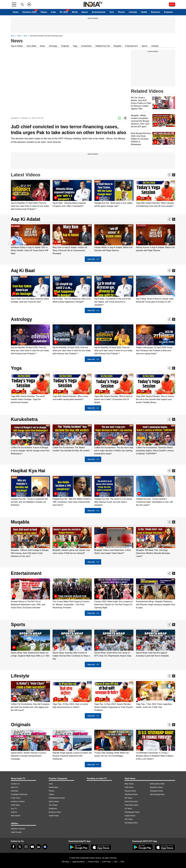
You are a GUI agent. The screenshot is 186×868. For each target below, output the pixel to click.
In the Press (16, 798)
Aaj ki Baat (31, 46)
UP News (128, 809)
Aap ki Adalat (17, 46)
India (53, 12)
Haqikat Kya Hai (28, 471)
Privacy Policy (93, 862)
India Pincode (16, 832)
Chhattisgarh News (132, 812)
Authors (14, 812)
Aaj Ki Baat (23, 271)
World (75, 12)
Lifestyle (133, 12)
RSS (122, 862)
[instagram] (26, 847)
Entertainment (99, 12)
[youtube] (32, 847)
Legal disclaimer (78, 862)
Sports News (54, 801)
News (13, 36)
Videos (44, 12)
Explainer (169, 12)
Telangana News (156, 791)
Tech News (53, 805)
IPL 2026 (64, 12)
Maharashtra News (157, 784)
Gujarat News (130, 816)
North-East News (131, 801)
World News (54, 787)
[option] (30, 195)
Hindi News (15, 805)
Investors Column (18, 801)
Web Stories (16, 816)
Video (19, 36)
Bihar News (129, 784)
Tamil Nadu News (131, 805)
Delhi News (129, 787)
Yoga (75, 46)
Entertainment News (57, 798)
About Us (15, 787)
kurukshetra (86, 46)
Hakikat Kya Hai (103, 46)
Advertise (15, 791)
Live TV (14, 809)
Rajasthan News (156, 787)
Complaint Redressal (19, 794)
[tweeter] (20, 847)
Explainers (53, 809)
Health (144, 12)
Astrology (53, 46)
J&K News (129, 819)
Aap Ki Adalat (26, 219)
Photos (121, 12)
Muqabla (117, 46)
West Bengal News (157, 794)
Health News (54, 816)
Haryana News (130, 791)
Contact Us (15, 784)
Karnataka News (131, 823)
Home (16, 12)
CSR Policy (107, 862)
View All (93, 259)
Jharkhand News (131, 794)
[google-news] (45, 847)
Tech (112, 12)
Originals (65, 46)
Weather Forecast (18, 829)
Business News (55, 812)
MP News (128, 798)
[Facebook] (13, 847)
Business (156, 12)
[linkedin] (39, 847)
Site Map (65, 862)
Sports (85, 12)
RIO (116, 862)
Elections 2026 (30, 12)
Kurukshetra (24, 419)
